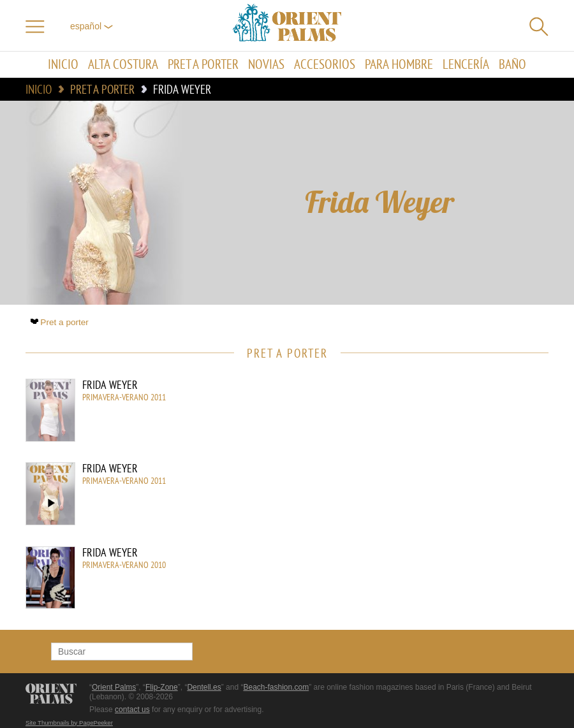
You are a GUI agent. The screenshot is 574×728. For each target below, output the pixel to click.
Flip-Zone (162, 687)
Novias (266, 65)
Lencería (466, 65)
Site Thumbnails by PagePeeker (69, 723)
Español (92, 26)
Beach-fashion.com (276, 687)
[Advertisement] (440, 465)
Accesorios (325, 65)
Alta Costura (123, 65)
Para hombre (399, 65)
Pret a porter (203, 65)
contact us (132, 710)
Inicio (63, 65)
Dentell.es (204, 687)
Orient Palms (114, 687)
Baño (512, 65)
